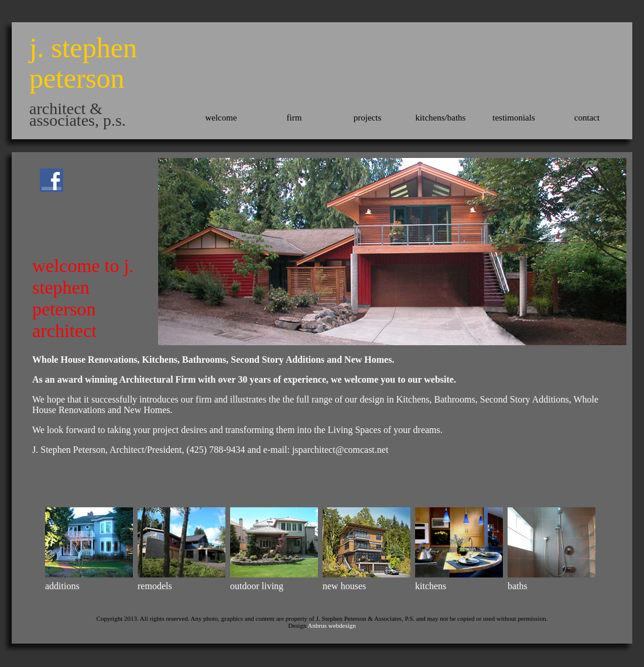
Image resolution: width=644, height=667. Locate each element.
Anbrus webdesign (332, 625)
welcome (221, 118)
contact (587, 118)
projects (367, 118)
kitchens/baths (441, 118)
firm (294, 118)
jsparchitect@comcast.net (340, 450)
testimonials (514, 118)
